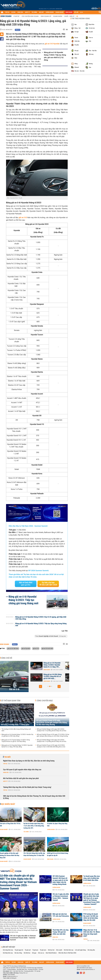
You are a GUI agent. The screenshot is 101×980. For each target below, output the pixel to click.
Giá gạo (34, 953)
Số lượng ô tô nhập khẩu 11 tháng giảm (15, 725)
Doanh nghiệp (4, 829)
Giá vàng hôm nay (8, 950)
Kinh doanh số (46, 16)
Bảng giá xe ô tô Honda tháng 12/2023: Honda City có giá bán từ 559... (46, 665)
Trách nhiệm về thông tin (10, 978)
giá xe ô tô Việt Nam (13, 648)
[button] (41, 686)
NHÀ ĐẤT (41, 12)
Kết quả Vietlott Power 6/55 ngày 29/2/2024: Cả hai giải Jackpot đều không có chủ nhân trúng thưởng (52, 722)
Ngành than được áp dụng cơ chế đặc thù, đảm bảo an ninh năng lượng (29, 761)
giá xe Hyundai (26, 648)
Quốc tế (5, 781)
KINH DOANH (69, 12)
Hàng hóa (6, 772)
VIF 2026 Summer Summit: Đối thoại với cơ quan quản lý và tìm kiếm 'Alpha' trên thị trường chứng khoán (60, 880)
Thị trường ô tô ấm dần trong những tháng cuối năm (16, 730)
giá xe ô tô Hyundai (52, 44)
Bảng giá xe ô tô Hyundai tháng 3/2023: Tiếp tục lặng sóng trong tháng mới (41, 625)
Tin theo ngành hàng (81, 19)
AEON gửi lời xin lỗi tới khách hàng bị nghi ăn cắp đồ (58, 854)
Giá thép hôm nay (8, 953)
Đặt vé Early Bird (26, 584)
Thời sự (5, 764)
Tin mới (7, 757)
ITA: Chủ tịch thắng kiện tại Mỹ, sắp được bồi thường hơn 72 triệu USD (34, 854)
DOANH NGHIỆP (60, 12)
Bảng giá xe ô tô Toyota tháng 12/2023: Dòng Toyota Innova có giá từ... (47, 676)
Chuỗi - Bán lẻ (69, 16)
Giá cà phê (59, 950)
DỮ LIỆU (76, 12)
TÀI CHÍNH (34, 12)
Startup (16, 16)
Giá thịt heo (27, 953)
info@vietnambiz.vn (12, 976)
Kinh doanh (6, 16)
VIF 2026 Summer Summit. (39, 571)
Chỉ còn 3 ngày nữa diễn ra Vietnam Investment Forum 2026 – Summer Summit (23, 938)
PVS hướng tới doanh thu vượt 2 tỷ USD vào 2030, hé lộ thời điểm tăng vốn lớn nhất (91, 917)
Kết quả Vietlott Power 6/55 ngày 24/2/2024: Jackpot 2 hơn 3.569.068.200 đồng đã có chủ (51, 746)
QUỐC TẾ (27, 12)
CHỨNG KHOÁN (50, 12)
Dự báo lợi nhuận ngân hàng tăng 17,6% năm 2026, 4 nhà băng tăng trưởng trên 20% (34, 826)
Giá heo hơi (51, 950)
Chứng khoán (51, 829)
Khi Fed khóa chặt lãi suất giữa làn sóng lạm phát (21, 778)
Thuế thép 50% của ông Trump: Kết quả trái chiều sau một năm (60, 932)
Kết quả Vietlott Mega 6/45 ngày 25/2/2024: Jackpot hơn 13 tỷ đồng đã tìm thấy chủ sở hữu (52, 741)
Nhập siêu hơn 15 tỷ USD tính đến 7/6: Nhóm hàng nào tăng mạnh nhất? (92, 933)
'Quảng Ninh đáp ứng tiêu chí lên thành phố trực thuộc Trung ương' (27, 787)
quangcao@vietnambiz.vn (88, 969)
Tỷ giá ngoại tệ (19, 950)
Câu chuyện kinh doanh (30, 16)
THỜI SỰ (7, 12)
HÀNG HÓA (20, 12)
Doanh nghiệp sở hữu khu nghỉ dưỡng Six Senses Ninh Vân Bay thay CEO (10, 855)
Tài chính (26, 832)
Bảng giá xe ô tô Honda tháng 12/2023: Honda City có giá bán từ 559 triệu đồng (17, 735)
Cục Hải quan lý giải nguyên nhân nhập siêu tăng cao (22, 770)
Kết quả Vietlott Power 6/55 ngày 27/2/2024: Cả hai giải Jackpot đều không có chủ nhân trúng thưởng (53, 735)
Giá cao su (41, 953)
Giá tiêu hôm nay (69, 950)
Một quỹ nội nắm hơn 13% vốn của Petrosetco (61, 915)
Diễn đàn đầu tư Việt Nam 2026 (67, 953)
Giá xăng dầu (91, 950)
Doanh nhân (58, 16)
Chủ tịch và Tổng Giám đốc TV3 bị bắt (10, 825)
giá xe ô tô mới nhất (47, 648)
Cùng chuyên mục (45, 701)
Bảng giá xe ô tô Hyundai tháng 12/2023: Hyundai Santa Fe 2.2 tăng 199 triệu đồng (17, 746)
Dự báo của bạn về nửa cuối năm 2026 (48, 584)
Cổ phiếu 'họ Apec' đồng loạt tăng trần (57, 825)
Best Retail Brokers (51, 953)
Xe (77, 16)
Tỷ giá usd (28, 950)
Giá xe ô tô (14, 689)
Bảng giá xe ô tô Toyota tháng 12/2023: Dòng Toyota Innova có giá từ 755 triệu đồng (16, 741)
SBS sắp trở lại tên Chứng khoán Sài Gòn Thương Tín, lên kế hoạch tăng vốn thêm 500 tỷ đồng (34, 797)
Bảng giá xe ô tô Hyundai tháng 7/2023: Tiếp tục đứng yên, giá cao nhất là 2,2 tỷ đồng (55, 56)
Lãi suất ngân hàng (80, 950)
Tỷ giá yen (35, 950)
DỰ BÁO (13, 12)
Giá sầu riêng (18, 953)
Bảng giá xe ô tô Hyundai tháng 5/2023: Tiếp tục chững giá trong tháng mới (23, 600)
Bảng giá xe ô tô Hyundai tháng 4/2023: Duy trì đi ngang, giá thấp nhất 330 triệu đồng (41, 618)
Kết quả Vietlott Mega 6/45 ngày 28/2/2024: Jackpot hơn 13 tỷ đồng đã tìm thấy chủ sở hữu (52, 730)
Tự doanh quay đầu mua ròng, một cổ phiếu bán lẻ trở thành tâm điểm (92, 878)
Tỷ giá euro (43, 950)
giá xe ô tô (23, 218)
